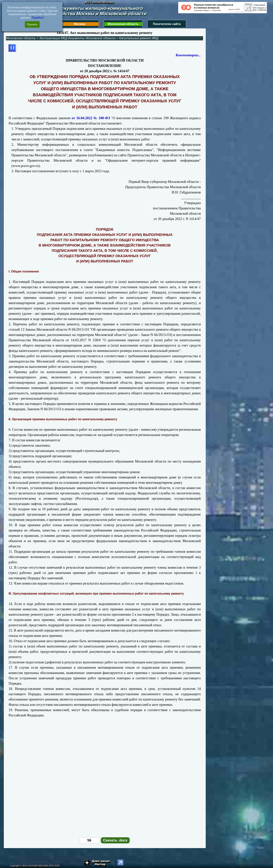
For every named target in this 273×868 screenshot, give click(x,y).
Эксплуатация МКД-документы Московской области (77, 38)
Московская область (123, 24)
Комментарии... (188, 55)
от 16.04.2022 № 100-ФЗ (91, 118)
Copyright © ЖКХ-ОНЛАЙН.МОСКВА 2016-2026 (35, 866)
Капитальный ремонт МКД (139, 38)
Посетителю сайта (167, 24)
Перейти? (38, 18)
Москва (79, 24)
